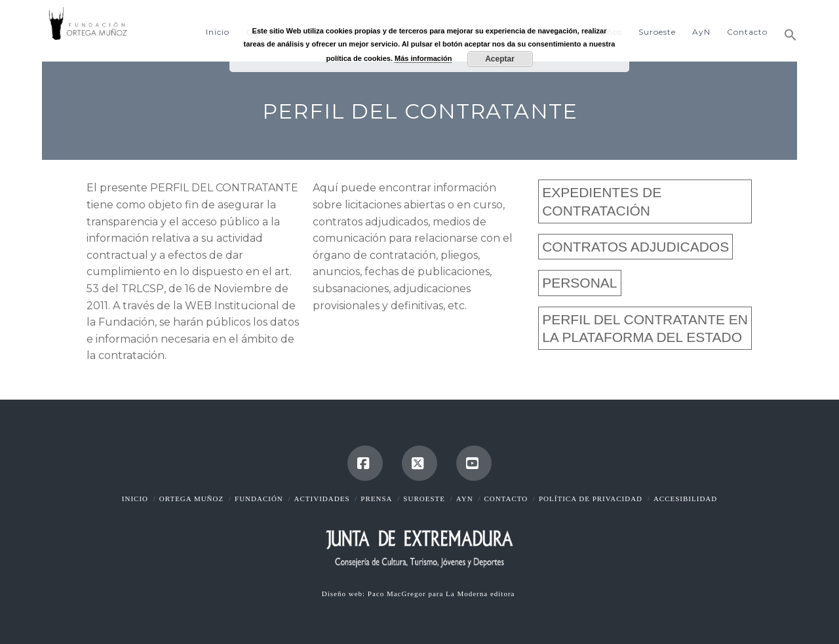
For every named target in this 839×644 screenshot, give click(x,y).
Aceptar (500, 59)
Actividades (322, 499)
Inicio (135, 499)
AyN (465, 499)
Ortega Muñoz (191, 499)
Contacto (506, 499)
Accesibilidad (685, 499)
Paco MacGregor (398, 594)
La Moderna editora (481, 594)
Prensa (376, 499)
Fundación (259, 499)
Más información (423, 58)
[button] (786, 29)
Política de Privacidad (591, 499)
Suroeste (424, 499)
